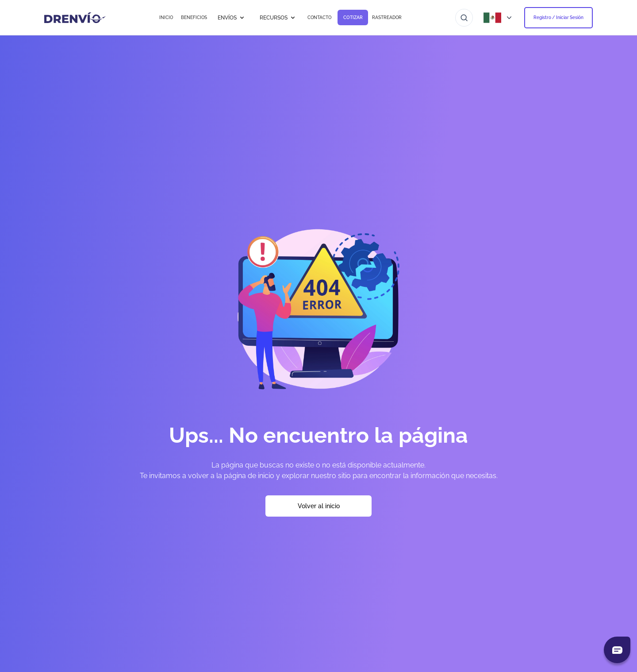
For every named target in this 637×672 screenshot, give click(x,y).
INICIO (166, 17)
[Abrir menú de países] (499, 18)
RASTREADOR (387, 17)
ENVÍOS (232, 18)
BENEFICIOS (194, 17)
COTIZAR (353, 17)
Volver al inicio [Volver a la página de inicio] (319, 506)
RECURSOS (278, 18)
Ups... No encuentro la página (318, 435)
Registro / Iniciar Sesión (558, 17)
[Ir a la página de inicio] (75, 18)
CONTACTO (319, 17)
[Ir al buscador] (464, 18)
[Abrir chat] (617, 650)
